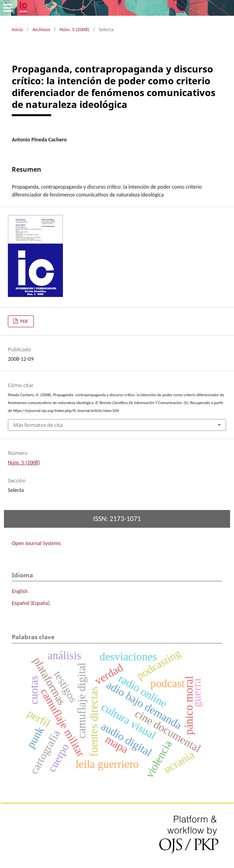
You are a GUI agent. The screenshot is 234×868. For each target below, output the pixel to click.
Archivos (41, 29)
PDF (24, 321)
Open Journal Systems (36, 543)
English (20, 591)
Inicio (17, 29)
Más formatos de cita (38, 425)
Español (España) (31, 603)
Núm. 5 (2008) (74, 29)
